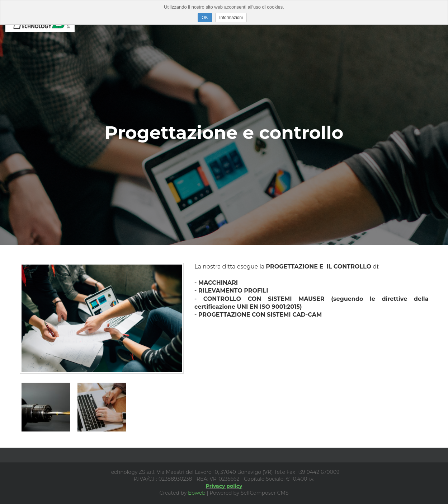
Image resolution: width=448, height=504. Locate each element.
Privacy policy (224, 486)
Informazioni (231, 18)
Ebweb (197, 493)
